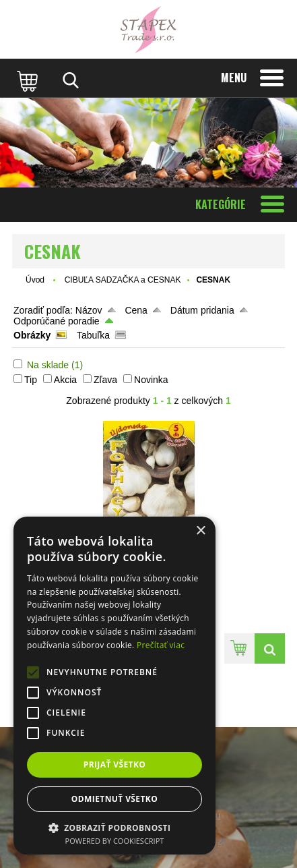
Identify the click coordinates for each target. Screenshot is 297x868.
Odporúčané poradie (57, 321)
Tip (31, 380)
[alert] (114, 686)
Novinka (151, 380)
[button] (114, 827)
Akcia (65, 380)
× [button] (200, 531)
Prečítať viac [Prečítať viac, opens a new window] (161, 645)
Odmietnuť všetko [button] (114, 799)
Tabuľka (93, 335)
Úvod (35, 280)
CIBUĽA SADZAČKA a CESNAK (123, 280)
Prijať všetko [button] (115, 764)
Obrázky (32, 335)
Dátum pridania (202, 310)
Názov (89, 310)
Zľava (105, 380)
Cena (136, 310)
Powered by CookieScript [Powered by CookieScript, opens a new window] (115, 841)
